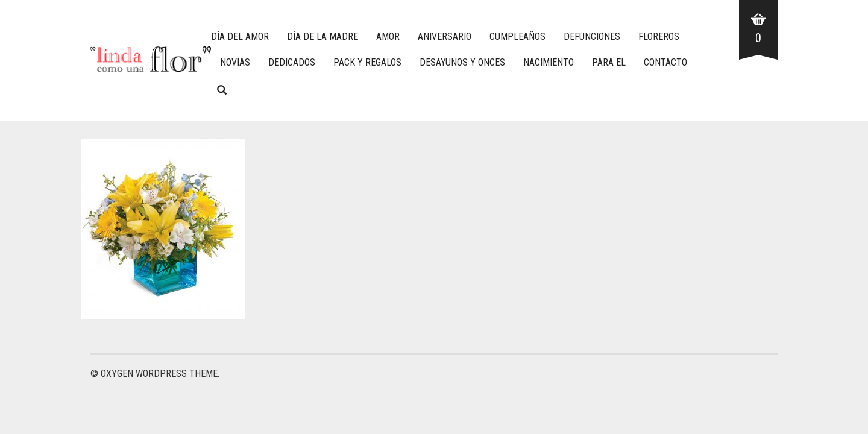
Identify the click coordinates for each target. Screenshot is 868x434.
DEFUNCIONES (592, 36)
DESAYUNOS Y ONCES (462, 62)
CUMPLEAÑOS (517, 36)
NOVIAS (235, 62)
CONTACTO (665, 62)
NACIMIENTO (549, 62)
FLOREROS (659, 36)
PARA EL (609, 62)
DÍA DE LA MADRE (322, 36)
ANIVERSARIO (445, 36)
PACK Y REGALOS (367, 62)
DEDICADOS (292, 62)
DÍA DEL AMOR (240, 36)
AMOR (388, 36)
